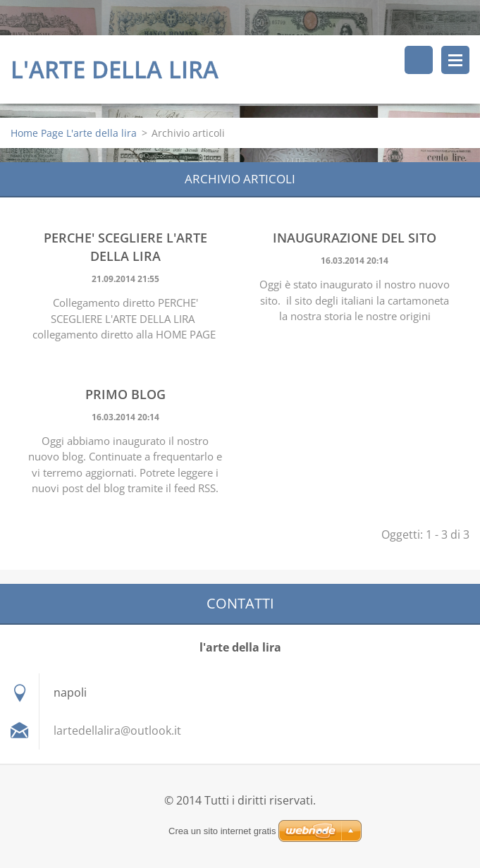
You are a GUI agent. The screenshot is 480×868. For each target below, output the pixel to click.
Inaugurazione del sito (355, 238)
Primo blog (125, 394)
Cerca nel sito (419, 60)
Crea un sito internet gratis (222, 831)
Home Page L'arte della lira (74, 133)
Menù (455, 60)
